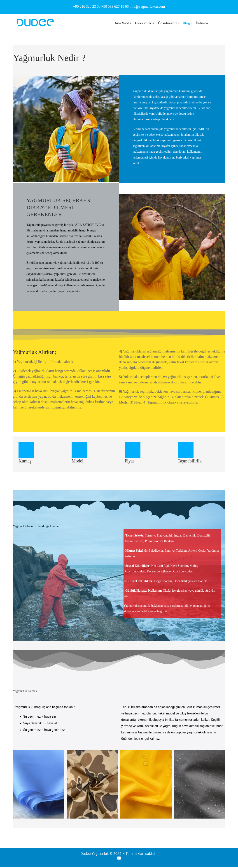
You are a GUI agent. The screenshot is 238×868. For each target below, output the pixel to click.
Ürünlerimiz (168, 23)
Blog (187, 23)
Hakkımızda (145, 23)
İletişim (202, 23)
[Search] (223, 23)
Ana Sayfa (123, 23)
